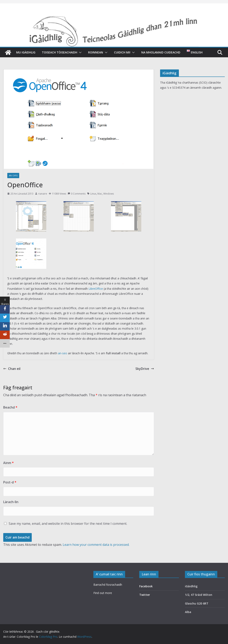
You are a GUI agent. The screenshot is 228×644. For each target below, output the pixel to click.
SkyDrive (145, 369)
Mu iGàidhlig (26, 52)
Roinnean (96, 52)
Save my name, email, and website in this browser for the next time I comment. (68, 524)
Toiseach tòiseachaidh (60, 52)
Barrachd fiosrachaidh (108, 585)
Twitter (145, 595)
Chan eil (12, 369)
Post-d (10, 482)
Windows (109, 194)
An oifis (13, 176)
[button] (79, 52)
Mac (100, 194)
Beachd (10, 407)
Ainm (8, 463)
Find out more (103, 593)
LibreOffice (96, 289)
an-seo (63, 353)
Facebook (146, 586)
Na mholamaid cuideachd (161, 52)
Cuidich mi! (122, 52)
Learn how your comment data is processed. (96, 545)
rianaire (43, 194)
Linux (93, 194)
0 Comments (77, 194)
